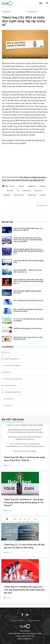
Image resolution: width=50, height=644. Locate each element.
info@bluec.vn (27, 639)
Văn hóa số (7, 405)
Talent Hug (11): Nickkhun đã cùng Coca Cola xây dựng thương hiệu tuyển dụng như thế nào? (24, 590)
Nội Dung (6, 372)
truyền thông (19, 195)
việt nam (43, 195)
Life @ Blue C (8, 399)
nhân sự (42, 186)
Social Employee (9, 385)
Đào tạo (6, 352)
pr (18, 191)
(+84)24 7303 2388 (28, 636)
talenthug (38, 191)
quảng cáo (27, 191)
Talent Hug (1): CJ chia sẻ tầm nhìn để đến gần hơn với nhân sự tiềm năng (24, 546)
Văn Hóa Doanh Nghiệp (11, 366)
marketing (32, 186)
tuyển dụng (32, 195)
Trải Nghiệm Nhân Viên (11, 392)
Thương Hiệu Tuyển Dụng (12, 379)
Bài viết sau (42, 205)
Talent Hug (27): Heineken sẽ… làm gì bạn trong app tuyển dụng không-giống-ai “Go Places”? (24, 502)
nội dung (10, 191)
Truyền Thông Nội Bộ (11, 359)
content (21, 186)
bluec (12, 186)
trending (7, 195)
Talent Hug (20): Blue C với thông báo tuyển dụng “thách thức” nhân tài (25, 459)
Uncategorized (31, 12)
